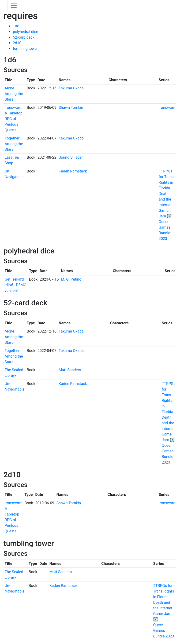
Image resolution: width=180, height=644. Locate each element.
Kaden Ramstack (73, 171)
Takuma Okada (71, 88)
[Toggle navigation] (14, 6)
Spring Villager (71, 157)
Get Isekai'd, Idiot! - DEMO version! (16, 285)
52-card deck (24, 37)
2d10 (17, 43)
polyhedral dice (25, 32)
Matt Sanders (70, 370)
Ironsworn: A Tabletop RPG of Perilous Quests (14, 119)
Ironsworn (167, 108)
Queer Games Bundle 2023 (164, 631)
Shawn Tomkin (71, 108)
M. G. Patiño (71, 279)
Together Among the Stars (14, 144)
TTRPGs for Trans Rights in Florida (164, 591)
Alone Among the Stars (14, 94)
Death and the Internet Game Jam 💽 (165, 205)
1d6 (16, 26)
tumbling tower (25, 49)
